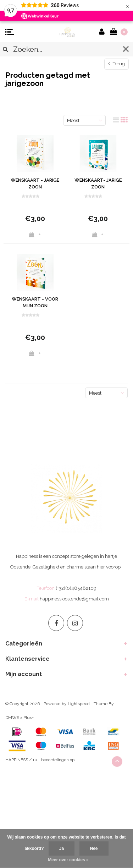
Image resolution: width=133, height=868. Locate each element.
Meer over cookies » (68, 860)
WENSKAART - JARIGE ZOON (35, 183)
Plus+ (29, 718)
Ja (62, 848)
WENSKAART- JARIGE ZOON (98, 183)
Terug (117, 64)
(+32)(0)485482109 (76, 588)
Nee (94, 848)
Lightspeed (79, 704)
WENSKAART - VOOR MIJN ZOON (35, 302)
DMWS (12, 718)
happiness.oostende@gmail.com (74, 599)
